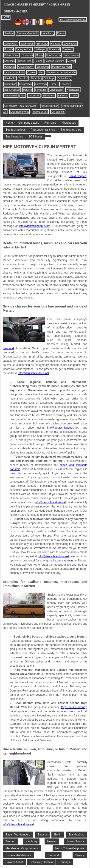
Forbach (9, 49)
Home (9, 123)
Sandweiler (10, 78)
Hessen (52, 841)
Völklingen (40, 49)
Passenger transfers (43, 130)
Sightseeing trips (71, 130)
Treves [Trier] (25, 61)
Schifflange (41, 90)
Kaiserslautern (71, 55)
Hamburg (31, 841)
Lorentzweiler (56, 90)
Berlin (58, 835)
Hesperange (25, 84)
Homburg (56, 44)
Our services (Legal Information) (21, 106)
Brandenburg (77, 835)
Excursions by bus (20, 112)
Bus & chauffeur (15, 130)
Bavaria (42, 835)
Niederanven (11, 96)
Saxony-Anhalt (14, 862)
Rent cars (50, 123)
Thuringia (65, 862)
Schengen (10, 61)
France (61, 33)
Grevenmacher (26, 67)
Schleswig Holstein (41, 862)
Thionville (36, 78)
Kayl (23, 96)
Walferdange (73, 90)
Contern (31, 73)
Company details (29, 123)
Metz (41, 73)
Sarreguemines (24, 49)
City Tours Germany (74, 707)
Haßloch (27, 90)
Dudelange (49, 78)
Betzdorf (23, 78)
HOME (6, 17)
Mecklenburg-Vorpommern (22, 848)
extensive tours (64, 561)
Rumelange (10, 84)
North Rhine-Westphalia (70, 848)
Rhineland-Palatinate (27, 33)
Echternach (41, 84)
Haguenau (10, 67)
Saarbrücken (27, 44)
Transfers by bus (50, 106)
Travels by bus (40, 112)
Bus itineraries (14, 137)
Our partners (58, 112)
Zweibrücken (70, 44)
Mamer (74, 96)
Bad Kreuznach (12, 90)
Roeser (53, 84)
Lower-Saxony (76, 841)
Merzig (39, 55)
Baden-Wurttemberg (18, 835)
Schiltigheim (49, 96)
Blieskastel (42, 44)
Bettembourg (64, 78)
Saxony (80, 855)
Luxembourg (48, 33)
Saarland (9, 33)
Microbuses (69, 123)
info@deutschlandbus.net (73, 20)
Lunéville (63, 96)
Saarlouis (68, 49)
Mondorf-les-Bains (55, 61)
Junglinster (34, 96)
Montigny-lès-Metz (62, 67)
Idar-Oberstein (53, 55)
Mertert (71, 61)
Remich (39, 61)
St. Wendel (54, 49)
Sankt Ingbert (77, 176)
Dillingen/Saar (11, 55)
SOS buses (35, 137)
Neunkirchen (11, 44)
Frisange (65, 84)
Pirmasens (27, 55)
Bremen (10, 841)
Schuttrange (43, 67)
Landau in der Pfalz (14, 73)
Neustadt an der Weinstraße (61, 73)
